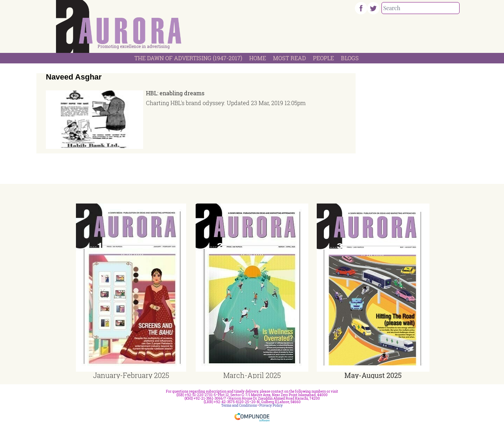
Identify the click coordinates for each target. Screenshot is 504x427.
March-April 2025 (252, 375)
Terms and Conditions (239, 405)
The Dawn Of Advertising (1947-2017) (188, 58)
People (323, 58)
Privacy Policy (271, 405)
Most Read (289, 58)
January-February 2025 (131, 375)
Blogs (350, 58)
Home (258, 58)
